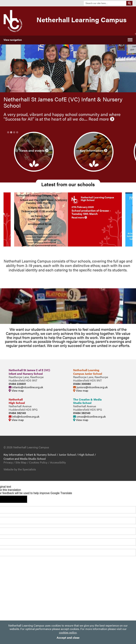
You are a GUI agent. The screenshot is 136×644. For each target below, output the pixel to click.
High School (86, 454)
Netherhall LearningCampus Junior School (88, 372)
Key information (13, 454)
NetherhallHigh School (17, 401)
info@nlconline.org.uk (24, 416)
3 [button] (14, 132)
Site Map (21, 462)
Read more (101, 119)
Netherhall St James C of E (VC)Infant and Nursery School (29, 372)
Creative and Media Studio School (25, 459)
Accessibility (58, 462)
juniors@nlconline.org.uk (90, 387)
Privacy (8, 462)
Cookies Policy (38, 462)
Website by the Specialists (20, 469)
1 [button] (8, 132)
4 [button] (17, 132)
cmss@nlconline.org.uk (89, 416)
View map (16, 390)
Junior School (67, 454)
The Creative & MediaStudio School (87, 401)
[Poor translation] (19, 499)
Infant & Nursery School (41, 454)
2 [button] (11, 132)
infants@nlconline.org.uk (26, 387)
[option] (68, 113)
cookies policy (68, 632)
